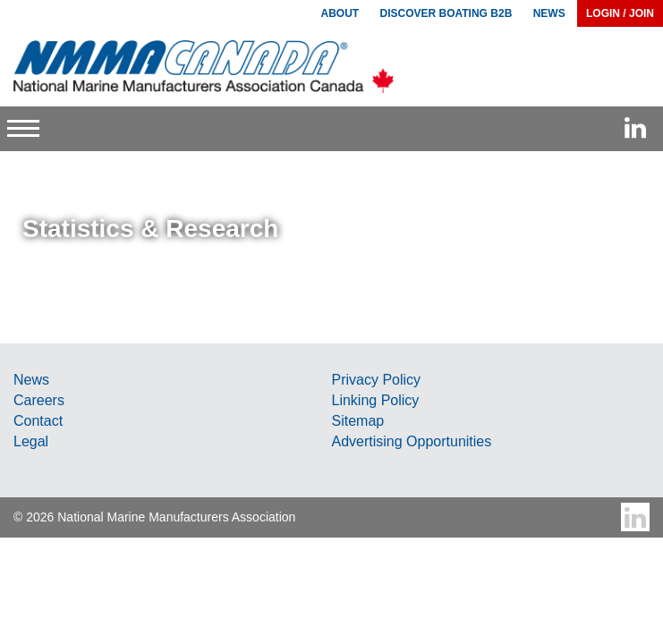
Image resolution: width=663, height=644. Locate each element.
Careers (39, 400)
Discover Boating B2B (446, 13)
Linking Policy (376, 400)
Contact (38, 421)
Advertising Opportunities (412, 441)
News (31, 380)
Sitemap (358, 421)
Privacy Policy (377, 380)
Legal (31, 441)
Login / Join (620, 13)
